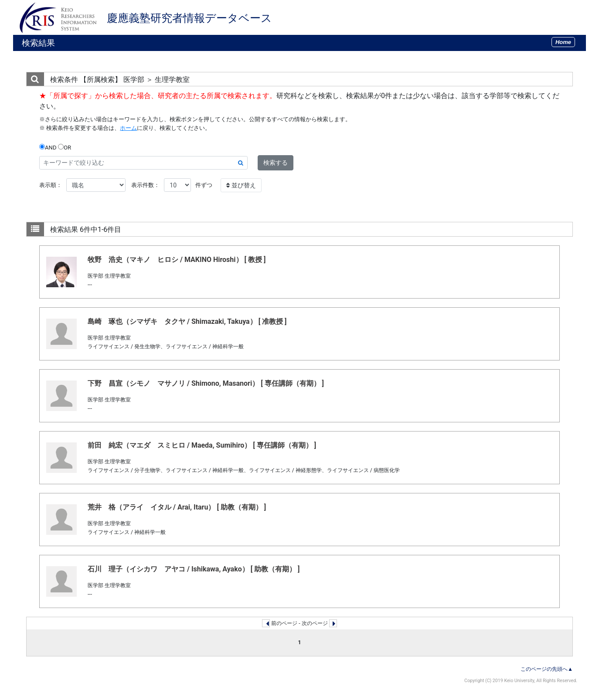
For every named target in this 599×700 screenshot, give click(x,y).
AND (48, 147)
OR (65, 147)
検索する (276, 163)
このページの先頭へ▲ (547, 669)
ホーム (128, 128)
